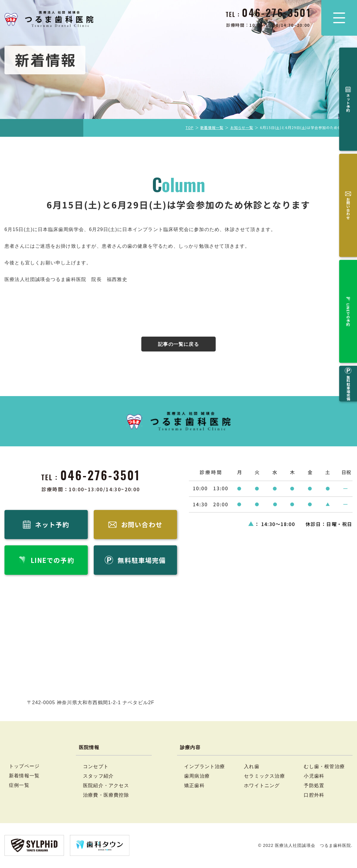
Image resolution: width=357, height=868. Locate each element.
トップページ (24, 766)
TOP (190, 127)
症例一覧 (19, 786)
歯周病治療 (197, 777)
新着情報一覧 (212, 127)
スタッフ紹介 (98, 777)
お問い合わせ (348, 103)
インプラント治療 (205, 767)
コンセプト (96, 767)
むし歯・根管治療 (324, 767)
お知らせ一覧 (242, 127)
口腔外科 (314, 796)
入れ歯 (252, 767)
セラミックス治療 (264, 777)
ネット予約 (348, 68)
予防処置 (314, 786)
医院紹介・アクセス (106, 786)
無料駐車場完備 (348, 177)
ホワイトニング (262, 786)
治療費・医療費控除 (106, 796)
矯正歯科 (194, 786)
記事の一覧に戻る (178, 344)
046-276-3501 (100, 475)
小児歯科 (314, 777)
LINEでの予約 (348, 139)
